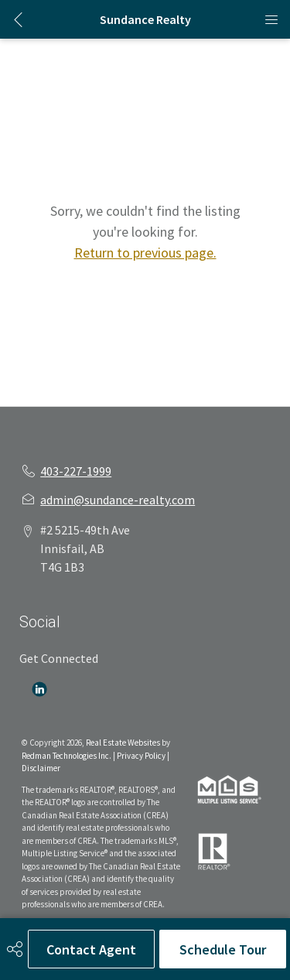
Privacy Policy (141, 756)
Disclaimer (41, 768)
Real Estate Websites (124, 743)
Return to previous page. (145, 253)
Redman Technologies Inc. (67, 756)
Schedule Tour (223, 949)
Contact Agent (91, 949)
